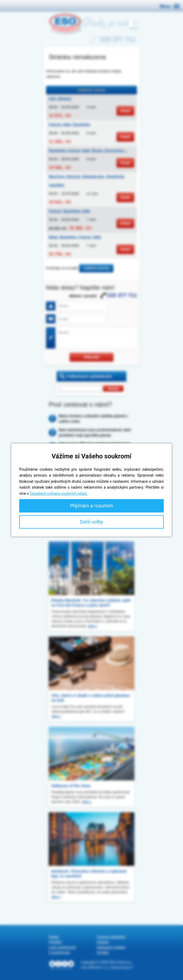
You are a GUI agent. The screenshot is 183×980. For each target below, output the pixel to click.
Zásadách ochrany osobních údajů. (59, 493)
